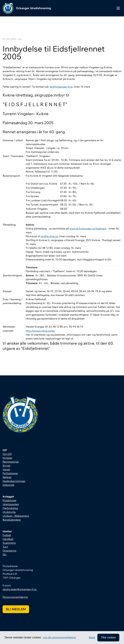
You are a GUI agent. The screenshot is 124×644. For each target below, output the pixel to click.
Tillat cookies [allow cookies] (108, 637)
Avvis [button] (92, 637)
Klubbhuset (9, 500)
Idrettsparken (11, 504)
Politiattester (10, 473)
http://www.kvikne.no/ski (40, 331)
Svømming (9, 543)
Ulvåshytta (9, 512)
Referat (7, 477)
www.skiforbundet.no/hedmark (88, 229)
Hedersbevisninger (14, 481)
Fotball (7, 535)
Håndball (8, 539)
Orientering (9, 551)
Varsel (6, 469)
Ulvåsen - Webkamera (16, 516)
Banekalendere (12, 520)
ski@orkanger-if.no (61, 87)
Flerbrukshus (10, 508)
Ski (5, 554)
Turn (5, 547)
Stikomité (8, 485)
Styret (6, 466)
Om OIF (7, 454)
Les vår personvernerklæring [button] (59, 637)
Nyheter (7, 458)
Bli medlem (16, 609)
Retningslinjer (11, 462)
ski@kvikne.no (50, 236)
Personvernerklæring (15, 597)
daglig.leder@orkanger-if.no (20, 589)
